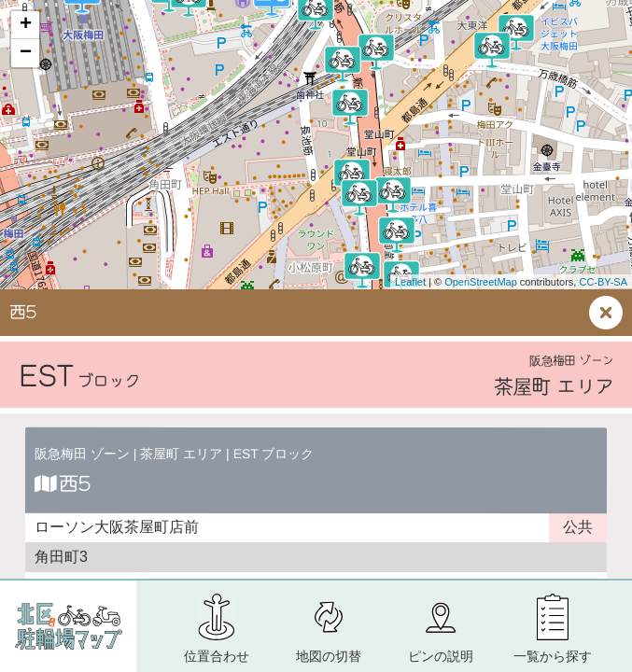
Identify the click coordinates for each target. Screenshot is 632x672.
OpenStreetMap (481, 282)
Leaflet (410, 282)
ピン (441, 656)
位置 (217, 656)
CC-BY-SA (603, 282)
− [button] (26, 53)
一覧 (553, 656)
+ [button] (26, 25)
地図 (329, 656)
